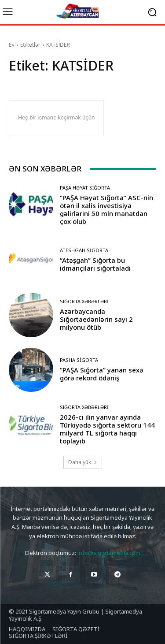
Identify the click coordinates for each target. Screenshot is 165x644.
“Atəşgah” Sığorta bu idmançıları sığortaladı (95, 264)
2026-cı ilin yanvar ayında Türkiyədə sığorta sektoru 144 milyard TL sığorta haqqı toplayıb (107, 429)
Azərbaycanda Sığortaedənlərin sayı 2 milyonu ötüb (96, 319)
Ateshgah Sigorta (84, 250)
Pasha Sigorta (79, 360)
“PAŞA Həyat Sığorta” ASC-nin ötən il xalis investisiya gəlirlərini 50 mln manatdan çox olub (106, 209)
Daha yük (83, 462)
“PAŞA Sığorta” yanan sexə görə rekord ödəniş (102, 374)
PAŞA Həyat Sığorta (85, 188)
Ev (12, 45)
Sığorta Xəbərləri (84, 301)
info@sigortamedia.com (109, 553)
